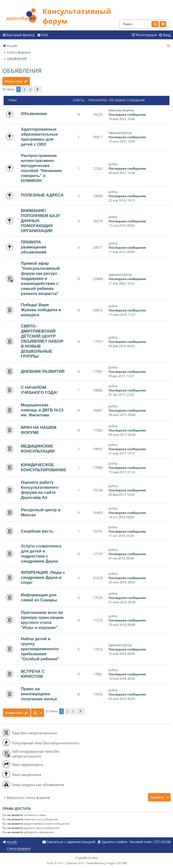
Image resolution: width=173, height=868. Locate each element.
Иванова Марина (121, 110)
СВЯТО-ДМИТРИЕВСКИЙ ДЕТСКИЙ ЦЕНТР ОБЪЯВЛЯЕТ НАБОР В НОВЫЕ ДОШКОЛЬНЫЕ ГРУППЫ (42, 341)
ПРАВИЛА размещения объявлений (34, 247)
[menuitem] (43, 35)
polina (113, 164)
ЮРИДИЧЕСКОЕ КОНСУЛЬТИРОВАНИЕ (44, 467)
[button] (38, 89)
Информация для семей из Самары (39, 597)
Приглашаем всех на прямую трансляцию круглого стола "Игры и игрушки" (42, 620)
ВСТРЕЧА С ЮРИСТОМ (33, 674)
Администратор (120, 133)
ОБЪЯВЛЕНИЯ (22, 71)
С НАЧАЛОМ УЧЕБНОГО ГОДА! (39, 390)
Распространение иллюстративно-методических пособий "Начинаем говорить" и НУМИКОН (41, 168)
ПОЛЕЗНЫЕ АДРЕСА (42, 195)
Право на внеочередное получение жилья (39, 694)
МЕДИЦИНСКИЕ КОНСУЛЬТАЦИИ (38, 449)
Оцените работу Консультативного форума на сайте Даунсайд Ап (40, 490)
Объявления (34, 114)
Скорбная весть (37, 531)
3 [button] (30, 89)
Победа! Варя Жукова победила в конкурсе (41, 310)
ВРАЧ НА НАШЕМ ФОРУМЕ (39, 430)
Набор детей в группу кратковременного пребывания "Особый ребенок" (40, 649)
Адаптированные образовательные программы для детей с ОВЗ (39, 137)
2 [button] (24, 89)
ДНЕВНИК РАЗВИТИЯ (43, 371)
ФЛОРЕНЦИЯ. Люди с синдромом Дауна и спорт (43, 577)
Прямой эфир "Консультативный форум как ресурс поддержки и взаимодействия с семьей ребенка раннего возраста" (40, 278)
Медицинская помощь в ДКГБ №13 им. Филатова (42, 410)
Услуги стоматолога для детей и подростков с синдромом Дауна (41, 554)
